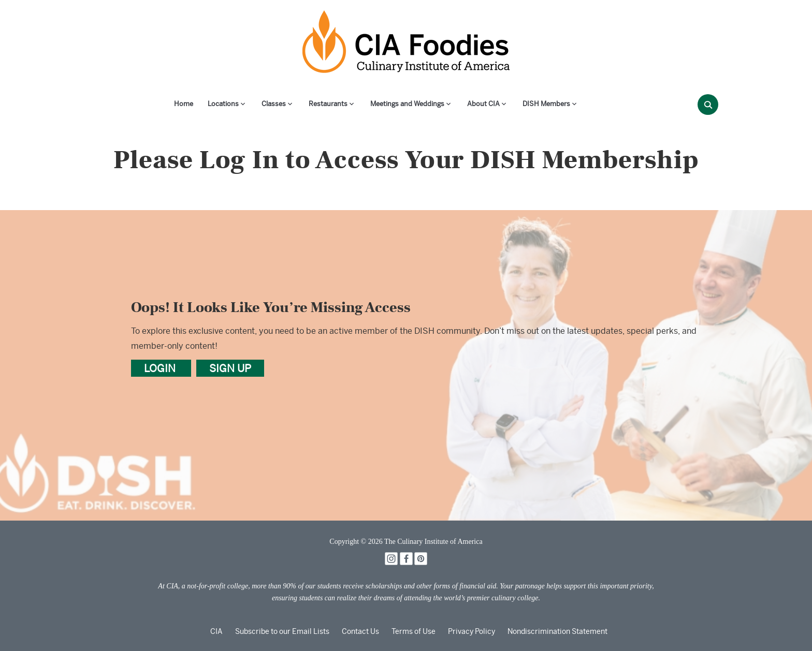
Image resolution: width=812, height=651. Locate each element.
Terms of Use (414, 631)
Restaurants (328, 104)
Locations (223, 104)
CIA (216, 631)
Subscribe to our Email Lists (282, 631)
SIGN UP (230, 368)
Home (184, 104)
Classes (274, 104)
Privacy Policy (472, 631)
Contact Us (360, 631)
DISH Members (546, 104)
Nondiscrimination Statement (557, 631)
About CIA (483, 104)
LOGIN (161, 368)
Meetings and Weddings (407, 104)
